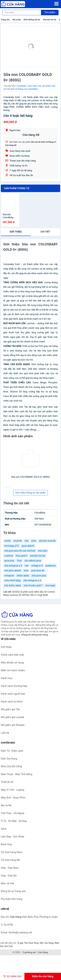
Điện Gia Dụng (9, 759)
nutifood (9, 556)
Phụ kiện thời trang (12, 899)
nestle (7, 541)
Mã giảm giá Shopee (13, 725)
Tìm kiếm (50, 12)
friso (19, 561)
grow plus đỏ (38, 571)
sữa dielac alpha (13, 585)
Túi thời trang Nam (12, 852)
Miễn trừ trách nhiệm (13, 670)
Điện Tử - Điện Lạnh (12, 751)
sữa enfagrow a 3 (13, 566)
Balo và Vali (7, 883)
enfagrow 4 (37, 566)
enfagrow (9, 576)
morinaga (50, 585)
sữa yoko (43, 551)
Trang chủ (5, 20)
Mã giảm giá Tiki (10, 709)
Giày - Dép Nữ (9, 876)
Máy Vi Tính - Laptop (13, 790)
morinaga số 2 (12, 546)
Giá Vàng (49, 943)
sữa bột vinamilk (47, 541)
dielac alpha (23, 576)
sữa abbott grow (33, 561)
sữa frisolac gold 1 (33, 585)
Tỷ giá (20, 943)
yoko (34, 541)
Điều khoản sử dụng (12, 663)
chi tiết (45, 232)
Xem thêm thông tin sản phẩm (30, 493)
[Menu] (56, 4)
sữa (27, 541)
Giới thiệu (16, 232)
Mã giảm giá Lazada (12, 717)
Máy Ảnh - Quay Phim (13, 798)
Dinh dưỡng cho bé (32, 20)
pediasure (51, 566)
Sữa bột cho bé (50, 20)
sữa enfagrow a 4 (32, 580)
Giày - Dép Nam (10, 868)
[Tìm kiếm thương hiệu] (22, 13)
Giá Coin (9, 946)
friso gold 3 (21, 556)
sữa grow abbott (13, 571)
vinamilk (18, 541)
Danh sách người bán (13, 694)
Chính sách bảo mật (12, 655)
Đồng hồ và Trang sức (13, 891)
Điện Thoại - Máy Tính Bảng (17, 774)
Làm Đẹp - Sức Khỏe (13, 837)
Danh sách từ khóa (12, 702)
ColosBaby (21, 86)
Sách (4, 829)
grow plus (9, 561)
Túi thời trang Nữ (10, 860)
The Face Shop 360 (34, 943)
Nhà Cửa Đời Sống (11, 766)
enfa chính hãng (12, 580)
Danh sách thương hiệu (14, 686)
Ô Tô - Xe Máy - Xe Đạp (14, 821)
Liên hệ (5, 733)
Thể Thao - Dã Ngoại (13, 813)
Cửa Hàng (43, 952)
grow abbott (28, 546)
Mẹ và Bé (17, 20)
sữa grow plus (39, 576)
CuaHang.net (29, 952)
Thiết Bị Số (7, 782)
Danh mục (7, 678)
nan (27, 566)
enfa (26, 571)
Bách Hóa (6, 844)
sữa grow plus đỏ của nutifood (20, 551)
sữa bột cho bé (37, 556)
